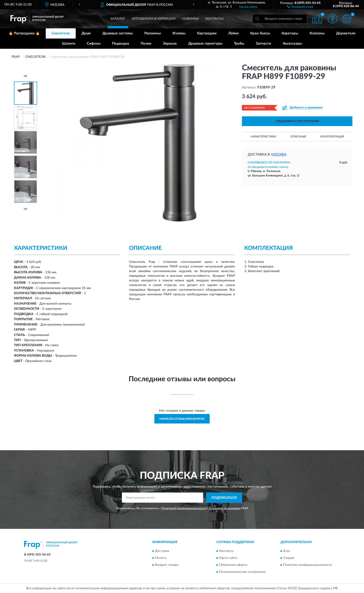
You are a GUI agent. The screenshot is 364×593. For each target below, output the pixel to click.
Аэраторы (290, 33)
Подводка (121, 44)
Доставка (162, 551)
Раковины (153, 33)
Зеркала (170, 44)
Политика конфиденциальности (307, 565)
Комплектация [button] (332, 137)
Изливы (179, 33)
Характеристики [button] (263, 137)
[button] (300, 6)
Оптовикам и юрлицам (154, 19)
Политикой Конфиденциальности (184, 508)
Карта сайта (228, 558)
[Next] (26, 209)
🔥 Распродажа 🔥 (24, 33)
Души (86, 33)
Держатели (346, 33)
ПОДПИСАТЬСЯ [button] (224, 498)
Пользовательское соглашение (242, 572)
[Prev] (26, 76)
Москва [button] (279, 155)
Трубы (239, 44)
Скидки (289, 558)
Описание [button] (298, 137)
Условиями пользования (224, 508)
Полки (146, 44)
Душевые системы (118, 33)
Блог (287, 551)
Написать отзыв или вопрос (182, 419)
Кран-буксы (260, 33)
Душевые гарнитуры (205, 44)
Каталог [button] (118, 19)
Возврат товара (167, 565)
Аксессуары (292, 44)
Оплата (161, 558)
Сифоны (94, 44)
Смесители (61, 33)
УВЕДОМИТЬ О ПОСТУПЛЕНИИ (297, 121)
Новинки (190, 19)
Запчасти (263, 44)
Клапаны (317, 33)
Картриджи (207, 33)
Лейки (233, 33)
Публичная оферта (233, 565)
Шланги (69, 44)
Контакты (214, 19)
